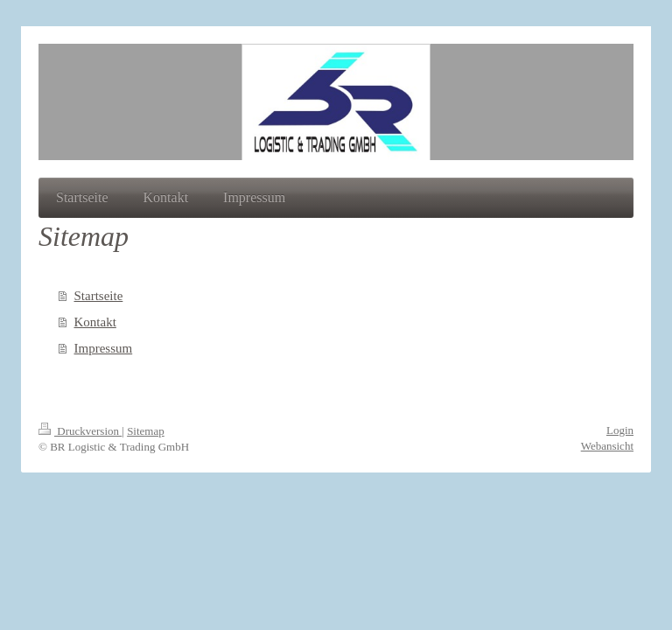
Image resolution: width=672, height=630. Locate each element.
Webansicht (607, 446)
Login (620, 430)
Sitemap (146, 431)
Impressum (104, 348)
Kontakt (95, 322)
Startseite (99, 296)
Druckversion (80, 431)
